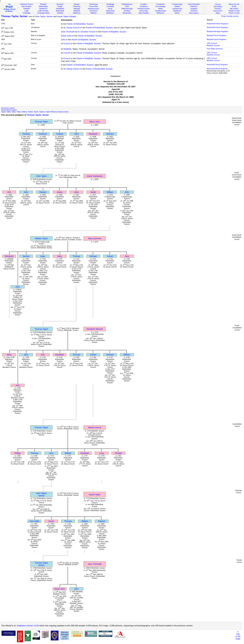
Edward (43, 192)
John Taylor (41, 176)
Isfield (160, 9)
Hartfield (27, 9)
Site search (234, 9)
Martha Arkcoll (95, 427)
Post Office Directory (215, 49)
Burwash (60, 4)
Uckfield (60, 13)
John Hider (34, 521)
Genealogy (218, 6)
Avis (43, 355)
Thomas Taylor (41, 122)
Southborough (160, 11)
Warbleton (110, 13)
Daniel (110, 256)
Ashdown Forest (26, 4)
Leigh (27, 11)
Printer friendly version (230, 16)
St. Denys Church (72, 28)
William (110, 192)
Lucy (102, 453)
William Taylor (41, 238)
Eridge (60, 6)
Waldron (93, 13)
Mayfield (77, 11)
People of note (234, 11)
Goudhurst (144, 6)
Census (218, 4)
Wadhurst (77, 13)
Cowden (144, 4)
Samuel (26, 256)
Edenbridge (43, 6)
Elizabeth (93, 134)
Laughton (194, 9)
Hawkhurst (43, 9)
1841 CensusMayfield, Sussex (213, 44)
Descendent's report (9, 110)
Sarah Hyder (95, 495)
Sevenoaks (144, 11)
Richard (110, 134)
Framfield (110, 6)
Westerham (127, 13)
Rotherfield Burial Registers (217, 65)
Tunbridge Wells (43, 13)
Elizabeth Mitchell (95, 329)
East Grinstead (194, 4)
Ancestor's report (8, 108)
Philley (18, 453)
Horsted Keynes (144, 9)
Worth (177, 13)
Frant (127, 6)
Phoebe (118, 453)
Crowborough (177, 4)
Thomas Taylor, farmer (14, 16)
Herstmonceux (94, 9)
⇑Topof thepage (238, 635)
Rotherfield (110, 11)
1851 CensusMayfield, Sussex (213, 54)
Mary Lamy (95, 122)
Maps (218, 13)
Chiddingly (110, 4)
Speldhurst (177, 11)
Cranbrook (160, 4)
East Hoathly (27, 6)
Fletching (77, 6)
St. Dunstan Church (87, 32)
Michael (93, 256)
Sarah (93, 192)
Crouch (67, 43)
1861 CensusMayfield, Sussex (213, 59)
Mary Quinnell (95, 238)
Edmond (43, 134)
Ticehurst (194, 11)
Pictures (218, 9)
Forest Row (93, 6)
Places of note (234, 13)
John (63, 40)
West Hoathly (144, 13)
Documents (218, 11)
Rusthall (127, 11)
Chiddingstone (127, 4)
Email (234, 6)
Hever (110, 9)
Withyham (160, 13)
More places (194, 13)
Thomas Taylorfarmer (41, 564)
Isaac (43, 256)
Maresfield (60, 11)
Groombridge (161, 6)
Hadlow (177, 6)
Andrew (60, 134)
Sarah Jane (66, 36)
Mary (60, 256)
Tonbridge (27, 13)
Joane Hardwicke (95, 176)
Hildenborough (127, 9)
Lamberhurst (177, 9)
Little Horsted (43, 11)
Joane (60, 192)
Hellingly (77, 9)
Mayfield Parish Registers (217, 35)
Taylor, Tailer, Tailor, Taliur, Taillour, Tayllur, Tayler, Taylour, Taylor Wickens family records (35, 112)
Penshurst (94, 11)
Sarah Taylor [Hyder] (67, 16)
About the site (234, 4)
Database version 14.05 (28, 626)
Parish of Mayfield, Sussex (114, 32)
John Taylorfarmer (41, 494)
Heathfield (60, 9)
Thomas (26, 134)
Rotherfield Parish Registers (218, 24)
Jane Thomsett (68, 32)
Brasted (43, 4)
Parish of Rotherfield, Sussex (80, 24)
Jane (76, 192)
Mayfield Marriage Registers (218, 31)
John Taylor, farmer (44, 16)
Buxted (77, 4)
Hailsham (194, 6)
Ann (9, 192)
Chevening (93, 4)
